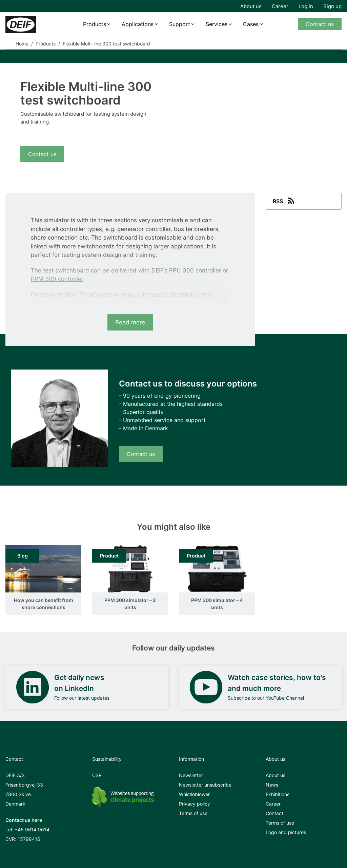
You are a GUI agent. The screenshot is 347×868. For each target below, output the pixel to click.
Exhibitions (278, 794)
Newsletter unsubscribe (205, 785)
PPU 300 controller (195, 270)
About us (251, 6)
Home (22, 44)
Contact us (320, 24)
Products (95, 24)
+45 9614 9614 (32, 829)
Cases (251, 24)
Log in (306, 6)
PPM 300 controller (57, 279)
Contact (274, 813)
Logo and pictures (286, 832)
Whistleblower (194, 794)
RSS (284, 201)
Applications (138, 24)
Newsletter (191, 775)
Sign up (332, 6)
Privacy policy (195, 804)
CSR (97, 775)
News (272, 785)
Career (280, 6)
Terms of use (193, 813)
